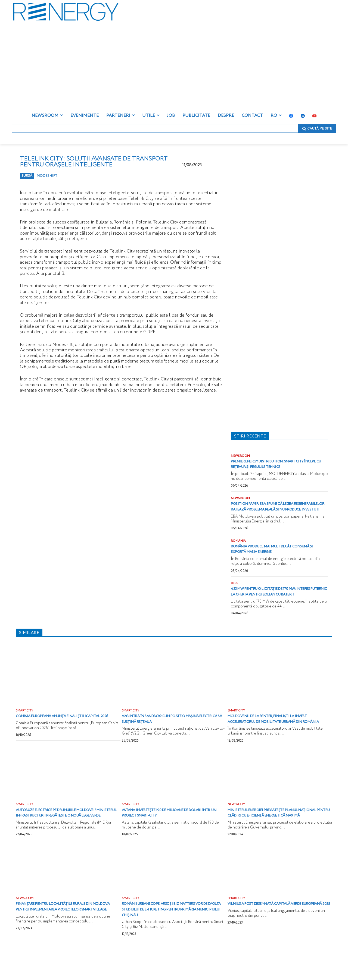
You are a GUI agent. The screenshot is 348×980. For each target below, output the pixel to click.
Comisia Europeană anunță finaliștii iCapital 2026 (64, 738)
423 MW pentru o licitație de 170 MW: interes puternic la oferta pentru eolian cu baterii (276, 608)
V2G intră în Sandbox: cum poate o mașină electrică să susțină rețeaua (169, 738)
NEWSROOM (241, 456)
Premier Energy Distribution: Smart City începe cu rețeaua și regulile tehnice (277, 467)
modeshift (47, 176)
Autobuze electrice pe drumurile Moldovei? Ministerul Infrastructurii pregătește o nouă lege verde (66, 841)
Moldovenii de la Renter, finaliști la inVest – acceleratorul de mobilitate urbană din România (276, 741)
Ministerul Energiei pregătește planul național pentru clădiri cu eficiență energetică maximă (277, 841)
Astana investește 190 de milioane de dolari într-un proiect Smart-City (168, 839)
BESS (235, 597)
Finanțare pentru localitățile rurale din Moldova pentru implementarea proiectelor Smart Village (66, 941)
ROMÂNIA (239, 553)
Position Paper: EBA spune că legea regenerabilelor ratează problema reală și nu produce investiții (277, 516)
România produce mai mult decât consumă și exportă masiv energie (275, 562)
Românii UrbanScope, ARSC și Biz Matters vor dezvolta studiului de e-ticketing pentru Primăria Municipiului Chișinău (173, 941)
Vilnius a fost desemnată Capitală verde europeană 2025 (280, 939)
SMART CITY (25, 730)
